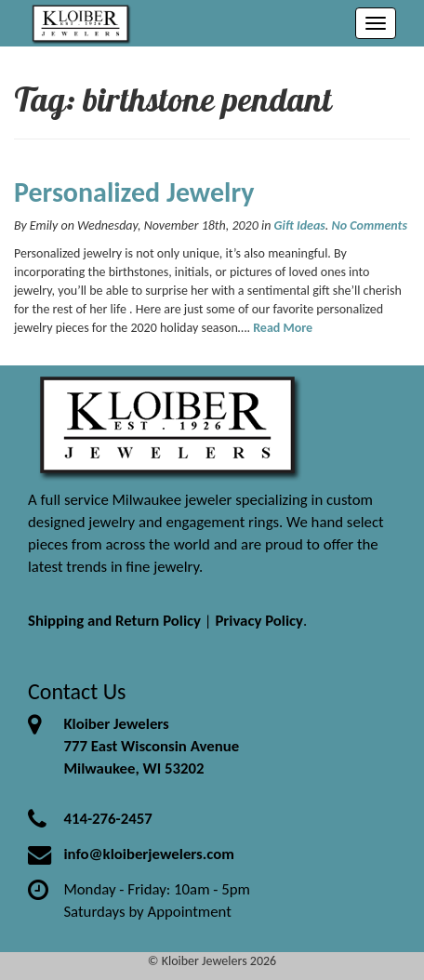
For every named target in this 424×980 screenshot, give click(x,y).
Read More (283, 328)
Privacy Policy (259, 621)
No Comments (370, 225)
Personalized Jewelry (134, 192)
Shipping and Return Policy (114, 621)
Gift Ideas (300, 225)
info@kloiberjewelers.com (149, 854)
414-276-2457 (107, 819)
